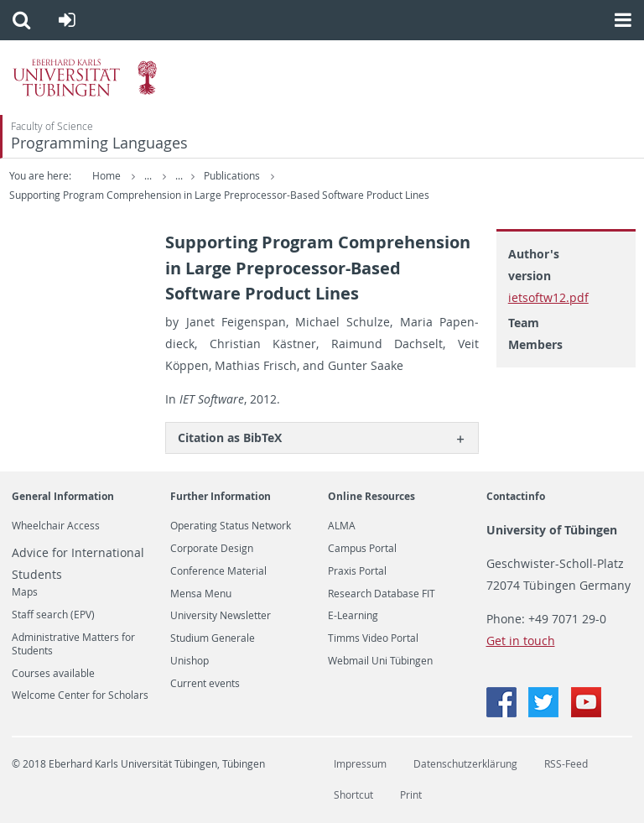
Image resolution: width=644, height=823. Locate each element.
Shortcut (353, 795)
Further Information (221, 496)
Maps (25, 592)
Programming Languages (99, 143)
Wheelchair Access (56, 526)
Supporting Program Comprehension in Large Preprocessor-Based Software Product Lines (219, 195)
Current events (205, 684)
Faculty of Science (52, 126)
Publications (230, 176)
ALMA (342, 526)
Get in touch (521, 641)
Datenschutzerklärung (465, 764)
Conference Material (218, 571)
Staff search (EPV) (53, 615)
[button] (21, 20)
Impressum (360, 764)
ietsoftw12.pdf (548, 297)
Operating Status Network (231, 526)
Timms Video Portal (373, 638)
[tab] (322, 438)
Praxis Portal (357, 571)
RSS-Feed (566, 764)
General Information (63, 496)
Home (106, 176)
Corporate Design (212, 549)
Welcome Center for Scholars (80, 695)
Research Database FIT (382, 594)
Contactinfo (516, 496)
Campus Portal (362, 549)
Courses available (53, 674)
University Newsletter (221, 616)
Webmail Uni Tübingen (380, 661)
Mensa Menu (201, 594)
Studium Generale (213, 638)
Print (411, 795)
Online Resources (371, 496)
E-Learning (353, 616)
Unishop (190, 661)
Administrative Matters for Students (73, 644)
